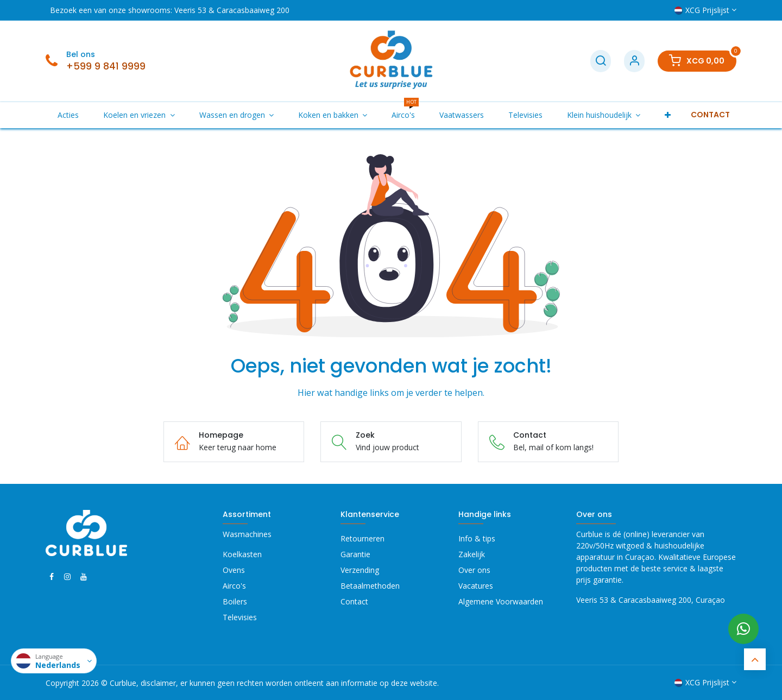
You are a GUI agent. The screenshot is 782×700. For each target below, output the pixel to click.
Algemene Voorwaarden (501, 601)
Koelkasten (242, 554)
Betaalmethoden (370, 586)
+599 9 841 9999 (106, 66)
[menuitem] (68, 115)
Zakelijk (472, 554)
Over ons (474, 570)
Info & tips (477, 538)
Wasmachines (247, 534)
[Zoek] (601, 61)
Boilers (235, 601)
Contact (354, 601)
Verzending (360, 570)
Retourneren (362, 538)
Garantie (355, 554)
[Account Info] (634, 61)
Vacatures (476, 586)
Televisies (240, 617)
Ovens (234, 570)
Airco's (234, 586)
